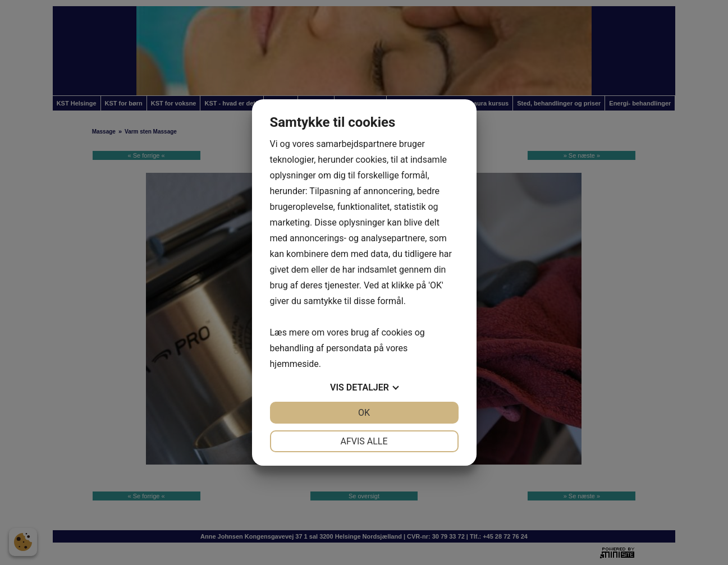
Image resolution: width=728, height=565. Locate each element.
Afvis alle (364, 441)
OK (364, 413)
